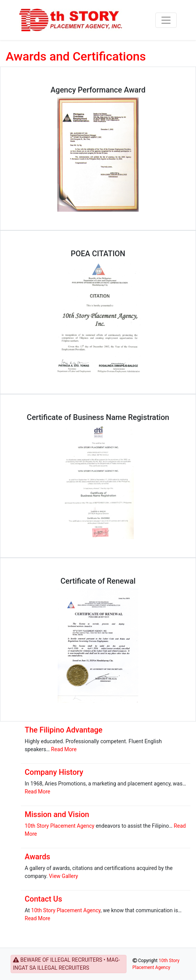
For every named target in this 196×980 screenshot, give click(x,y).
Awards (37, 857)
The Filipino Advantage (64, 730)
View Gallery (64, 876)
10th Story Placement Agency (59, 826)
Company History (54, 772)
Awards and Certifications (76, 56)
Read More (64, 749)
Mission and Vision (57, 814)
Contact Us (43, 899)
